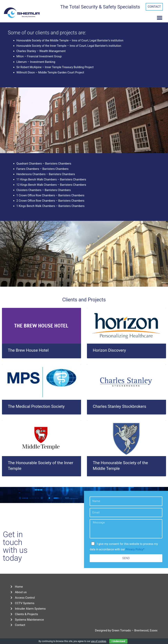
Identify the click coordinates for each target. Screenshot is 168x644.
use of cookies (98, 641)
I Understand (118, 641)
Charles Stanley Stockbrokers (120, 406)
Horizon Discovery (109, 350)
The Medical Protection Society (36, 406)
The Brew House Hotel (28, 350)
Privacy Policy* (135, 549)
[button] (154, 7)
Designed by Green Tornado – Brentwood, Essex (126, 630)
